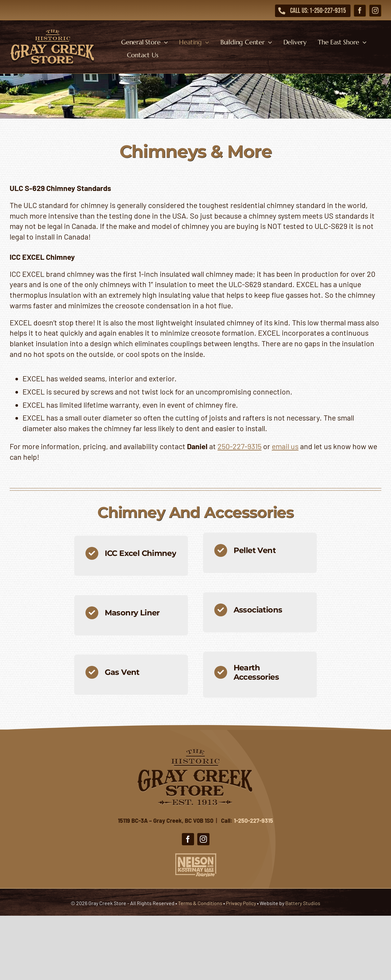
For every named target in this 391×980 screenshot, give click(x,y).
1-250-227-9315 (253, 821)
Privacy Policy (241, 903)
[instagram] (375, 11)
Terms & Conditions (200, 903)
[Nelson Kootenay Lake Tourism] (196, 855)
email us (285, 446)
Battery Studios (303, 903)
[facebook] (360, 11)
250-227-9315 (240, 446)
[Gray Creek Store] (53, 31)
